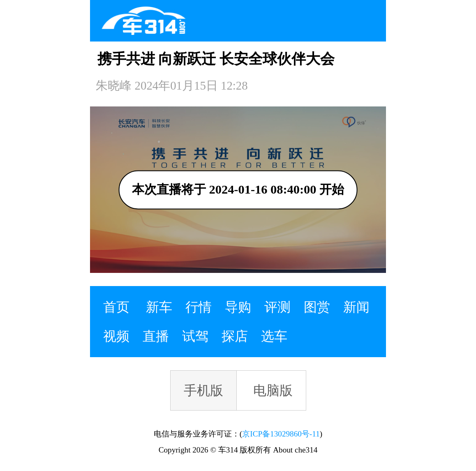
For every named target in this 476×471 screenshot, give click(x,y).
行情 (199, 307)
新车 (159, 307)
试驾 (195, 336)
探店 (235, 336)
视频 (116, 336)
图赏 (317, 307)
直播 (156, 336)
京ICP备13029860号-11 (281, 434)
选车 (274, 336)
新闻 (356, 307)
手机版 (203, 390)
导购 (238, 307)
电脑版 (273, 390)
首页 (116, 307)
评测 (277, 307)
